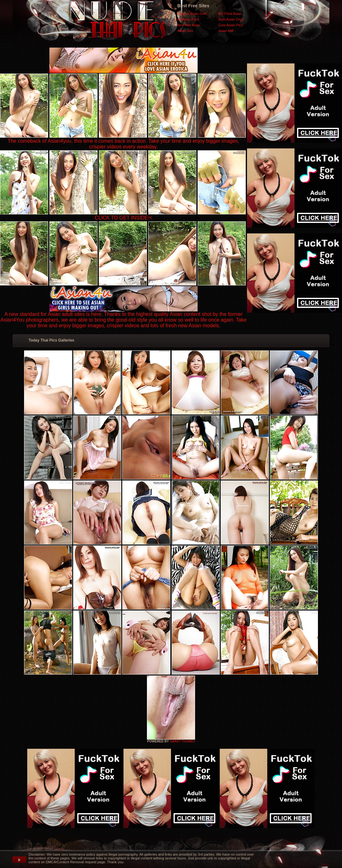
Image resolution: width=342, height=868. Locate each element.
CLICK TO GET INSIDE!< (123, 218)
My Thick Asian (230, 14)
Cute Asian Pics (231, 25)
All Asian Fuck (188, 19)
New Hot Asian (189, 25)
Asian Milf (226, 31)
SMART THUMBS (182, 741)
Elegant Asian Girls (192, 14)
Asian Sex (185, 31)
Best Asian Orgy (231, 19)
